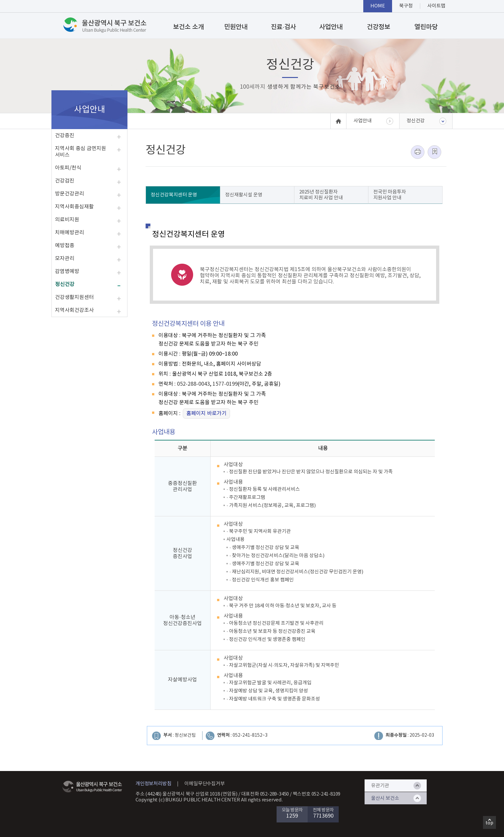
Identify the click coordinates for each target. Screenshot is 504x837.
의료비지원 (67, 220)
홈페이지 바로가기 (206, 413)
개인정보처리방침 (153, 784)
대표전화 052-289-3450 (265, 794)
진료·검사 (283, 27)
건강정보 (378, 27)
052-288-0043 (193, 384)
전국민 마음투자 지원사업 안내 (390, 195)
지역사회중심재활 (74, 207)
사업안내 (331, 27)
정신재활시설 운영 (244, 195)
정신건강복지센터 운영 (174, 195)
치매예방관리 (70, 233)
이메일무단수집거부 (204, 784)
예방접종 (65, 246)
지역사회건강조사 (74, 310)
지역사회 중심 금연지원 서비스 (81, 152)
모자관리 (65, 259)
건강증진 (65, 136)
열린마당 (426, 27)
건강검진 (65, 181)
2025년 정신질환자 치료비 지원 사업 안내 (321, 195)
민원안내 (236, 27)
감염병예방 (67, 271)
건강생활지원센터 (74, 297)
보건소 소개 (188, 27)
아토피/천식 (68, 168)
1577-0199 (225, 384)
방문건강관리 (70, 194)
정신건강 (65, 284)
